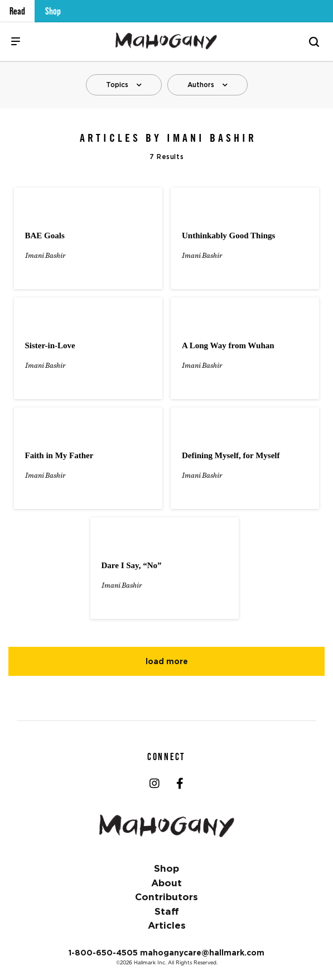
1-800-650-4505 (103, 953)
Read (17, 11)
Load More (167, 661)
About (166, 883)
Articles (167, 925)
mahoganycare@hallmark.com (202, 953)
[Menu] (15, 42)
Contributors (166, 897)
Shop (53, 11)
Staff (167, 911)
